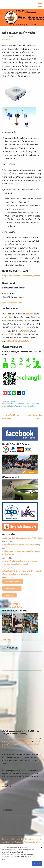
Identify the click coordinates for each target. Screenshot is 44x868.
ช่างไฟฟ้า (29, 314)
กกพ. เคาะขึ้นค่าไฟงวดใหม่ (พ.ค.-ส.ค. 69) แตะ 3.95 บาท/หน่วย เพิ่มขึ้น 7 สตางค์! (20, 563)
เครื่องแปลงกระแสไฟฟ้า (12, 303)
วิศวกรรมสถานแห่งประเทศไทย (28, 708)
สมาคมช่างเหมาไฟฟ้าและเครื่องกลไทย (22, 712)
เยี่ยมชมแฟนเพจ (12, 588)
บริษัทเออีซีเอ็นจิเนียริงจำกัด (18, 341)
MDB (31, 820)
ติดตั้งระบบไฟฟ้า (9, 815)
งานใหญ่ (37, 820)
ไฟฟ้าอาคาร (15, 809)
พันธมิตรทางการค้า (11, 604)
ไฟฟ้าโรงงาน (26, 809)
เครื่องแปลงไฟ (19, 406)
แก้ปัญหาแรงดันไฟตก (31, 812)
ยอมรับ (37, 864)
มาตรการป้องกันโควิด (12, 607)
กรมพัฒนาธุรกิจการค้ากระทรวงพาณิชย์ (17, 711)
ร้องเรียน (9, 595)
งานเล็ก (5, 823)
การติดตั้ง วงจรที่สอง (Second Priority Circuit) (21, 545)
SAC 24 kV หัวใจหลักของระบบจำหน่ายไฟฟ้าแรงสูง (22, 538)
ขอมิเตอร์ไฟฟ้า (34, 817)
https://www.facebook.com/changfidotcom (21, 277)
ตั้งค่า (4, 859)
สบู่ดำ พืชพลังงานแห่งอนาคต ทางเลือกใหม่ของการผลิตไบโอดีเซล (21, 553)
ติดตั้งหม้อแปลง (22, 820)
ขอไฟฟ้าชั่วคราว (8, 820)
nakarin (6, 39)
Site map (7, 639)
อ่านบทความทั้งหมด (13, 581)
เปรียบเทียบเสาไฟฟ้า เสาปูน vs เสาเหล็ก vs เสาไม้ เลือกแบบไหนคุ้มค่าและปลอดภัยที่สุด (22, 573)
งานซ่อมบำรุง (17, 812)
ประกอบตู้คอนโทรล (20, 817)
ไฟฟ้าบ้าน (6, 809)
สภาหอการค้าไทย (9, 708)
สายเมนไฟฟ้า (21, 815)
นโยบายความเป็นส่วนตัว (11, 854)
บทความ (13, 402)
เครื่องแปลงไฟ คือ (30, 406)
